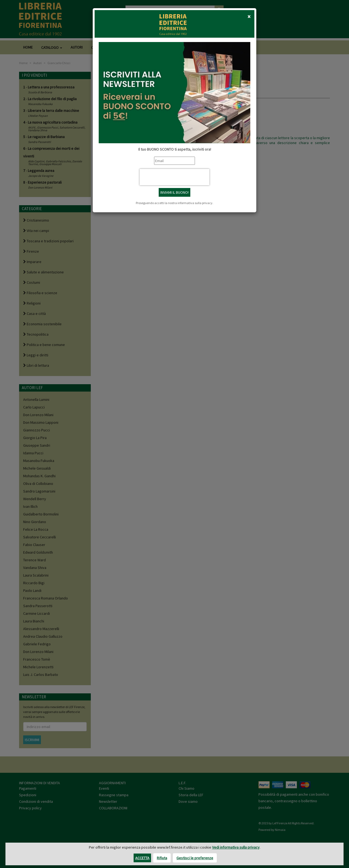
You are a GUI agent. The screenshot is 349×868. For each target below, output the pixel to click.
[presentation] (174, 177)
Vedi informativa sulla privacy (236, 847)
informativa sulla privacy (195, 203)
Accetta (142, 858)
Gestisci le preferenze (195, 858)
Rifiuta (162, 858)
